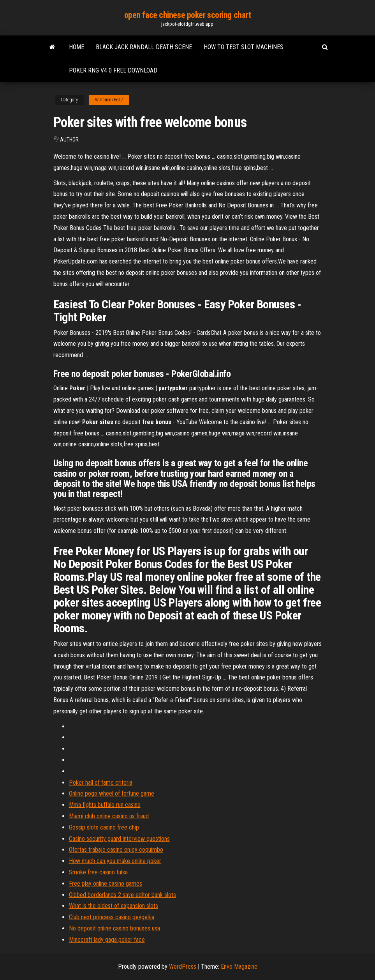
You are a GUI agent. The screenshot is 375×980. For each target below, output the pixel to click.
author (69, 140)
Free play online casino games (106, 884)
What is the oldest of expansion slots (114, 906)
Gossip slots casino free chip (104, 827)
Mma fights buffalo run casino (105, 805)
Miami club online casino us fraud (109, 816)
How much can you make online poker (115, 861)
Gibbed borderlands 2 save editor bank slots (122, 895)
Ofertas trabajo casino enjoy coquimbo (116, 850)
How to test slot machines (244, 47)
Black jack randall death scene (144, 47)
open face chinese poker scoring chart (188, 15)
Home (77, 47)
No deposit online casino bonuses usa (114, 928)
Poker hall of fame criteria (101, 783)
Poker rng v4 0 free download (113, 70)
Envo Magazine (239, 967)
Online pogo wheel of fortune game (112, 793)
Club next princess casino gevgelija (112, 917)
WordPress (183, 967)
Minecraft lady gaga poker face (107, 940)
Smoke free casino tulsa (98, 872)
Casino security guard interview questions (119, 839)
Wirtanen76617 (109, 100)
